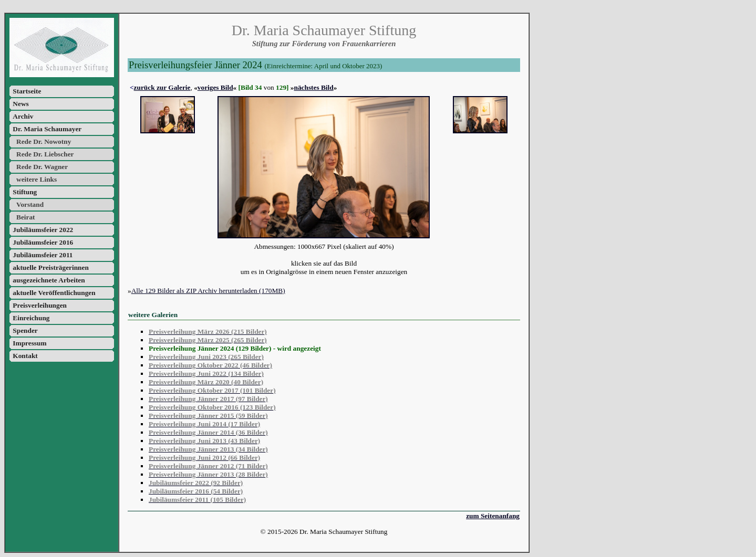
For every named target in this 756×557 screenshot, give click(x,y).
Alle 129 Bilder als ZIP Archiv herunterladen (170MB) (208, 291)
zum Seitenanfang (493, 516)
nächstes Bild (314, 87)
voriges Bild (215, 87)
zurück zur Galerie (162, 87)
